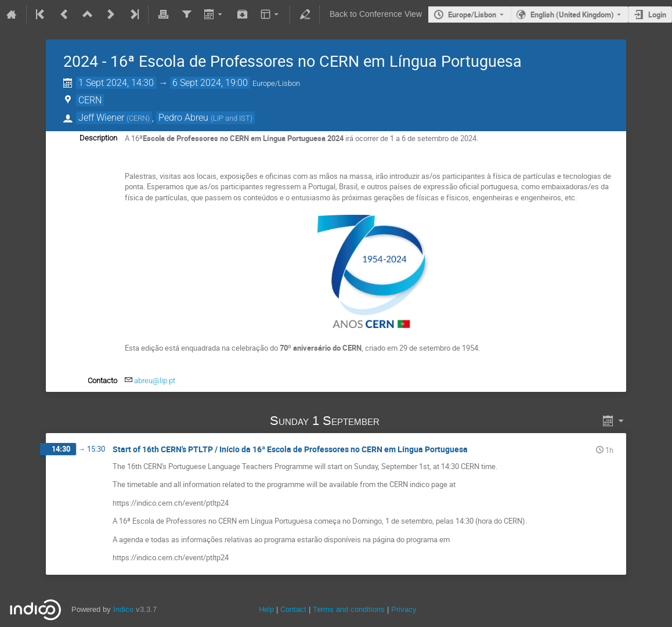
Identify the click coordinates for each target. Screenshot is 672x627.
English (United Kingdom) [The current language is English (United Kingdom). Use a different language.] (572, 15)
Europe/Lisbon (472, 15)
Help (266, 609)
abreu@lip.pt (155, 381)
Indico (123, 609)
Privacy (404, 609)
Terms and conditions (349, 609)
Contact (293, 609)
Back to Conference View (376, 14)
